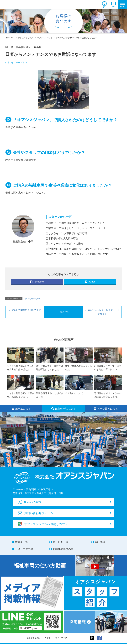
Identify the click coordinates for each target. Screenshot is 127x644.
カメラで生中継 (24, 549)
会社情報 (100, 542)
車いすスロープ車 (16, 63)
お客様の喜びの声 (63, 549)
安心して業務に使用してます (26, 310)
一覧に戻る (63, 312)
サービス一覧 (60, 542)
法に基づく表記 (33, 638)
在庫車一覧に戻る (63, 409)
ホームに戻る (21, 409)
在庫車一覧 (21, 542)
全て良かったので (74, 393)
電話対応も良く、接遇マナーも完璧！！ (104, 312)
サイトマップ (61, 638)
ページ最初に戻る (106, 409)
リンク (48, 638)
